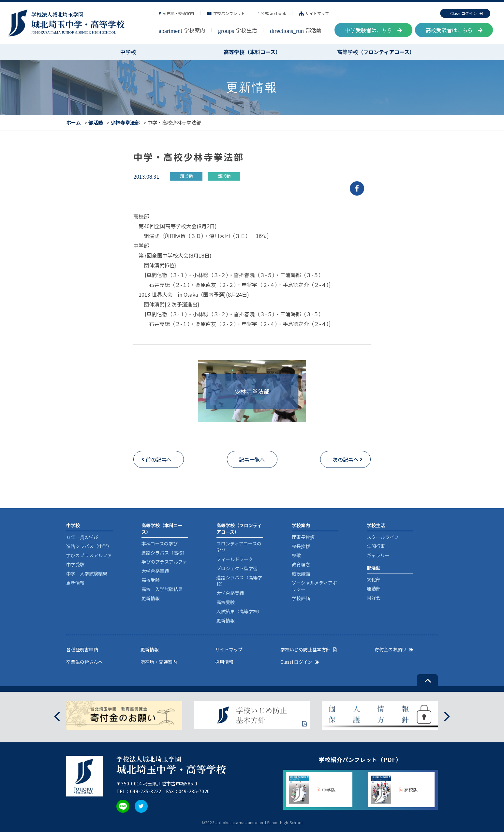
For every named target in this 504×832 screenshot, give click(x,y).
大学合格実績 (155, 571)
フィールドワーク (235, 559)
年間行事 (376, 546)
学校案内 (182, 30)
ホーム (74, 122)
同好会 (374, 598)
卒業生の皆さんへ (84, 662)
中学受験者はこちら (374, 30)
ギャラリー (378, 555)
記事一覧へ (252, 459)
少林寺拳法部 (125, 122)
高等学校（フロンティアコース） (376, 52)
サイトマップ (314, 13)
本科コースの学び (160, 543)
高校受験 (151, 580)
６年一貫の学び (82, 537)
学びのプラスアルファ (89, 555)
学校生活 (237, 30)
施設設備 (301, 573)
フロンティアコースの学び (239, 547)
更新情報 (75, 583)
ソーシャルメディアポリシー (314, 586)
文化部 (374, 579)
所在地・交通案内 (176, 13)
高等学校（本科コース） (252, 52)
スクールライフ (383, 537)
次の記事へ (346, 459)
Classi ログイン (467, 13)
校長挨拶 (301, 546)
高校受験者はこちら (454, 30)
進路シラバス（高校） (164, 553)
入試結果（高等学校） (239, 611)
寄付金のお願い (394, 649)
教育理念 (301, 564)
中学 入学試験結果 (87, 573)
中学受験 (75, 564)
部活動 (296, 30)
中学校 (128, 52)
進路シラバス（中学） (89, 546)
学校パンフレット (226, 13)
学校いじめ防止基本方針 (309, 649)
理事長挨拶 (303, 537)
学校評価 (301, 598)
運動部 (374, 588)
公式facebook (272, 13)
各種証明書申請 (82, 649)
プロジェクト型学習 (237, 568)
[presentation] (57, 715)
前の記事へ (159, 459)
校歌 (296, 555)
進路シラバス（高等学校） (239, 581)
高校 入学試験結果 (162, 589)
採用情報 (224, 662)
